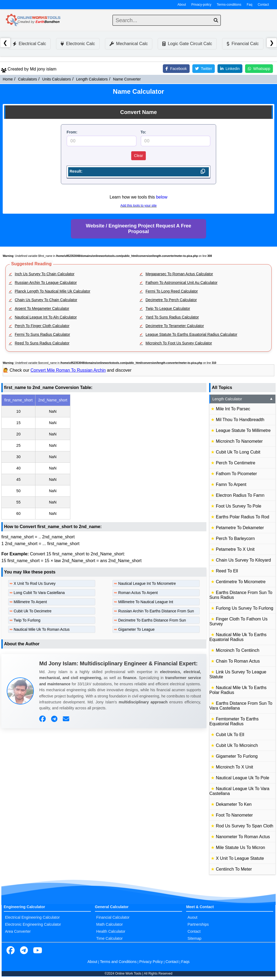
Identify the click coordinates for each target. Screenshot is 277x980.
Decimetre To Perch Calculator (171, 300)
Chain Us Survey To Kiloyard (243, 560)
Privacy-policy (201, 5)
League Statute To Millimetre (243, 430)
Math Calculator (110, 924)
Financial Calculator (113, 917)
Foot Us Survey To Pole (239, 506)
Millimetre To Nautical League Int (146, 602)
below (162, 197)
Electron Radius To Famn (240, 495)
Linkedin (230, 69)
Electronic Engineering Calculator (33, 924)
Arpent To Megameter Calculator (42, 308)
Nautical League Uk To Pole (243, 778)
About (182, 5)
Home (8, 79)
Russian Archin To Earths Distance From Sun (156, 611)
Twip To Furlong (27, 620)
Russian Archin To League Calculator (46, 283)
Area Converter (18, 931)
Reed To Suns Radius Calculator (42, 343)
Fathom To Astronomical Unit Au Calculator (182, 283)
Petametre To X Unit (235, 549)
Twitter (204, 69)
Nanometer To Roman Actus (243, 837)
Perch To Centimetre (236, 463)
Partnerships (198, 924)
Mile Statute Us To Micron (240, 848)
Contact (263, 5)
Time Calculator (110, 938)
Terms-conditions (229, 5)
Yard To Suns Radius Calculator (172, 317)
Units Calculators (57, 79)
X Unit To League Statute (240, 858)
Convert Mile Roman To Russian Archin (68, 370)
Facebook (176, 69)
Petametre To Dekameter (240, 528)
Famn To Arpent (231, 484)
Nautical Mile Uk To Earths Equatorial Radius (238, 637)
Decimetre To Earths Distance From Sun (152, 620)
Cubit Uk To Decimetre (33, 611)
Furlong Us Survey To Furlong (245, 608)
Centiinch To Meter (234, 869)
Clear (138, 156)
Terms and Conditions (118, 962)
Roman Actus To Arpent (138, 593)
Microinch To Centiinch (238, 650)
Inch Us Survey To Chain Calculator (45, 274)
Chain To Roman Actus (238, 661)
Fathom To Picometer (236, 474)
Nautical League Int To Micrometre (147, 583)
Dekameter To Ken (234, 804)
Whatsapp (259, 69)
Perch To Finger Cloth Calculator (42, 326)
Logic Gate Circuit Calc (187, 44)
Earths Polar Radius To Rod (243, 517)
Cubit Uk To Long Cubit (238, 452)
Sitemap (194, 938)
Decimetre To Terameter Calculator (175, 326)
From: (72, 132)
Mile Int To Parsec (233, 409)
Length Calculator (243, 399)
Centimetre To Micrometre (241, 582)
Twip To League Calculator (168, 308)
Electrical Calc (29, 44)
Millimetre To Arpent (30, 602)
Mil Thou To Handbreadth (240, 420)
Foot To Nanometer (234, 815)
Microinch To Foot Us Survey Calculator (179, 343)
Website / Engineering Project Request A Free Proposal (138, 229)
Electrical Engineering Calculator (32, 917)
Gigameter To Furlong (237, 756)
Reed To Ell (227, 571)
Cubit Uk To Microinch (237, 745)
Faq (250, 5)
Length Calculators (92, 79)
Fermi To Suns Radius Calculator (42, 334)
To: (144, 132)
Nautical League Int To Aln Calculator (46, 317)
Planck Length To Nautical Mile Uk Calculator (53, 291)
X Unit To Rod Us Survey (35, 583)
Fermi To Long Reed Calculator (172, 291)
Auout (192, 917)
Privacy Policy (151, 962)
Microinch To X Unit (235, 767)
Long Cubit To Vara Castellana (39, 593)
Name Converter (127, 79)
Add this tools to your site (138, 206)
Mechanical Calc (129, 44)
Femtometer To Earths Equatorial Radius (234, 721)
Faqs (185, 962)
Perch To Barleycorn (235, 538)
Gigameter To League (136, 629)
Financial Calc (243, 44)
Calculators (28, 79)
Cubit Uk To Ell (230, 735)
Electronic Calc (78, 44)
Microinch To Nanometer (239, 441)
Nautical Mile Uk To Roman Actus (42, 629)
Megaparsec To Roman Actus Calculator (179, 274)
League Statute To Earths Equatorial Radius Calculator (191, 334)
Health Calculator (111, 931)
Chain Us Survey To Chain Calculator (46, 300)
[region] (104, 457)
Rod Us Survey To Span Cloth (245, 826)
